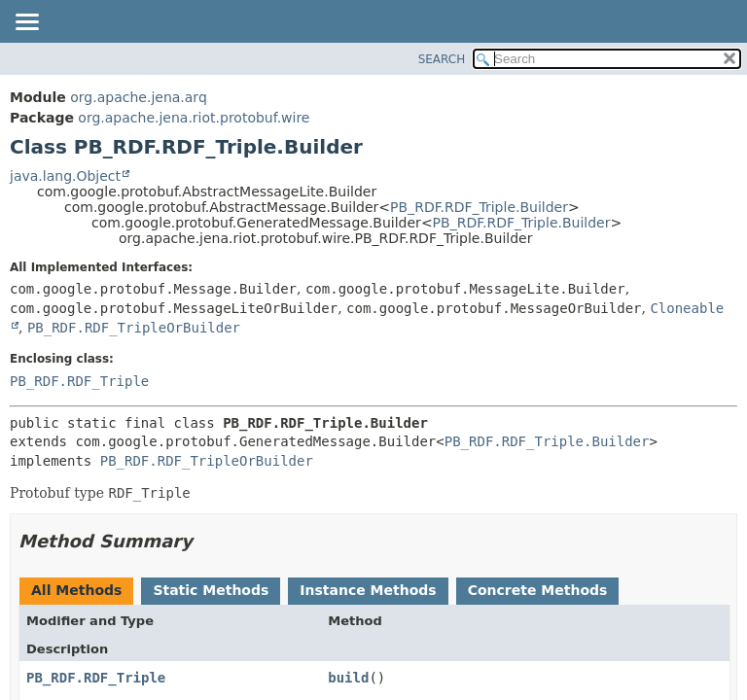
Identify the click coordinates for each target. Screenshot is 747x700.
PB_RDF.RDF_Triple (79, 381)
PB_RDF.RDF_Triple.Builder (479, 207)
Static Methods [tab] (211, 590)
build (348, 678)
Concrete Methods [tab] (538, 590)
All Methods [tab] (76, 590)
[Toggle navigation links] (26, 23)
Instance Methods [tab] (368, 590)
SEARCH (442, 59)
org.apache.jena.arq (138, 97)
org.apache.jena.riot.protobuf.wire (194, 118)
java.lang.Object (65, 176)
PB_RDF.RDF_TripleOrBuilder (134, 328)
